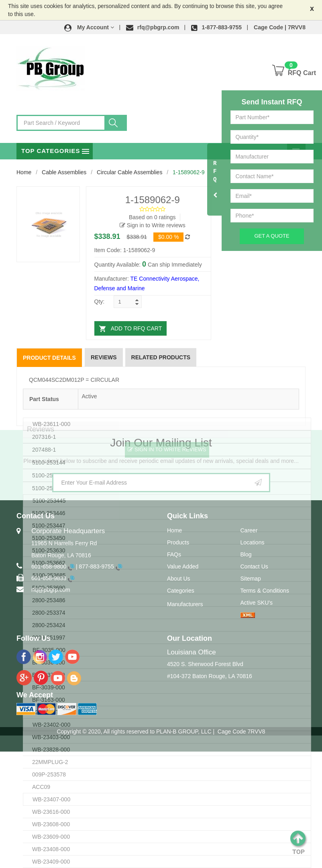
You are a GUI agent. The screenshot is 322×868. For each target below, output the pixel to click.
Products (178, 542)
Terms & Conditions (265, 591)
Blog (246, 554)
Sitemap (251, 579)
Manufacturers (185, 604)
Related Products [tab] (161, 357)
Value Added (183, 566)
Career (249, 530)
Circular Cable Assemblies (129, 172)
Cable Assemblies (64, 172)
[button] (89, 27)
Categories (181, 591)
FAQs (174, 554)
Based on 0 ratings (152, 217)
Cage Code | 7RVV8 (280, 27)
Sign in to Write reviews (153, 225)
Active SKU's (257, 603)
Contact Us (254, 566)
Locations (253, 542)
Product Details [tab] (49, 358)
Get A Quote (272, 236)
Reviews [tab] (104, 357)
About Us (179, 579)
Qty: (100, 302)
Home (24, 172)
